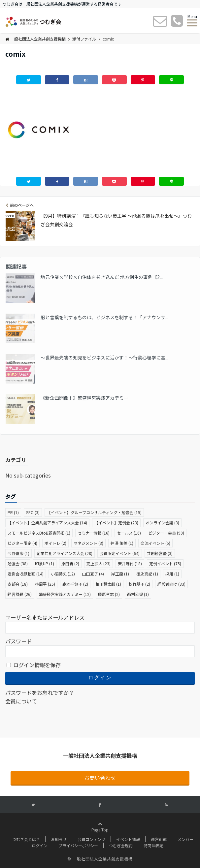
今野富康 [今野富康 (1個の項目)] (18, 553)
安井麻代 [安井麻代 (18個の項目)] (130, 563)
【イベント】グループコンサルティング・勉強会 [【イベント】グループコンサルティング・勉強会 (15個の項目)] (94, 512)
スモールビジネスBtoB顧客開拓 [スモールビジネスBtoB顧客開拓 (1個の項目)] (39, 533)
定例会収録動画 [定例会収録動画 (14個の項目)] (26, 574)
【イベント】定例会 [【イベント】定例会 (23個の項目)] (116, 523)
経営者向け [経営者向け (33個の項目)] (171, 584)
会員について (21, 701)
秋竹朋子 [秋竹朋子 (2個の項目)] (139, 584)
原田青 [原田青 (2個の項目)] (70, 563)
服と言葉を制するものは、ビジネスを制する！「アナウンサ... (104, 317)
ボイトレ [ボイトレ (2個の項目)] (55, 543)
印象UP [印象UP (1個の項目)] (45, 563)
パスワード (18, 641)
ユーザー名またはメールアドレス (45, 617)
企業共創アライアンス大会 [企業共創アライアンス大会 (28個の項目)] (65, 553)
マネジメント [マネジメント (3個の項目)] (88, 543)
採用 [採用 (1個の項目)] (172, 574)
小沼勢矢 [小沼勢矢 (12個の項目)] (63, 574)
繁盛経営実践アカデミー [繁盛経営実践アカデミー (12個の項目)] (65, 594)
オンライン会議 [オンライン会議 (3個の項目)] (162, 523)
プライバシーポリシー (78, 845)
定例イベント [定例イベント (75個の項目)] (165, 563)
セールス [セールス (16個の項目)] (129, 533)
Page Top (100, 836)
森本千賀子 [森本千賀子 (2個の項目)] (75, 584)
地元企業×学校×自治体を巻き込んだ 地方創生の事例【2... (102, 277)
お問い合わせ (100, 778)
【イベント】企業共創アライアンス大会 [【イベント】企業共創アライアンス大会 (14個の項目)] (47, 523)
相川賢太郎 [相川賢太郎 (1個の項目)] (108, 584)
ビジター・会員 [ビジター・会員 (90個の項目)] (166, 533)
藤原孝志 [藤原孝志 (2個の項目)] (109, 594)
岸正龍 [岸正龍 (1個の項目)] (120, 574)
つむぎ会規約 (121, 845)
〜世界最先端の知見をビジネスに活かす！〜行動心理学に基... (104, 357)
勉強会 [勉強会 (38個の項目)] (18, 563)
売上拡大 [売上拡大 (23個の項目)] (99, 563)
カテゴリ (16, 460)
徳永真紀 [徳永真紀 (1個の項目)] (147, 574)
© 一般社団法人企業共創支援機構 (100, 859)
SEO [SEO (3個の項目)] (33, 512)
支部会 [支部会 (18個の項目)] (18, 584)
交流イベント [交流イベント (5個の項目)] (155, 543)
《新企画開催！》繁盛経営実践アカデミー (84, 398)
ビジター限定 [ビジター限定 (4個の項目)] (22, 543)
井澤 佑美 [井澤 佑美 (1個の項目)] (122, 543)
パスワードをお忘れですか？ (40, 693)
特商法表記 (153, 845)
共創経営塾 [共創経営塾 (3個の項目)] (160, 553)
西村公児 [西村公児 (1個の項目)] (138, 594)
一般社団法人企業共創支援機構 (35, 39)
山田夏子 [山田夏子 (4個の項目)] (93, 574)
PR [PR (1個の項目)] (13, 512)
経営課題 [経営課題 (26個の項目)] (20, 594)
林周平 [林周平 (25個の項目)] (45, 584)
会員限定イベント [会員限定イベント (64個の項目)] (120, 553)
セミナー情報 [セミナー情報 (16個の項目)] (94, 533)
